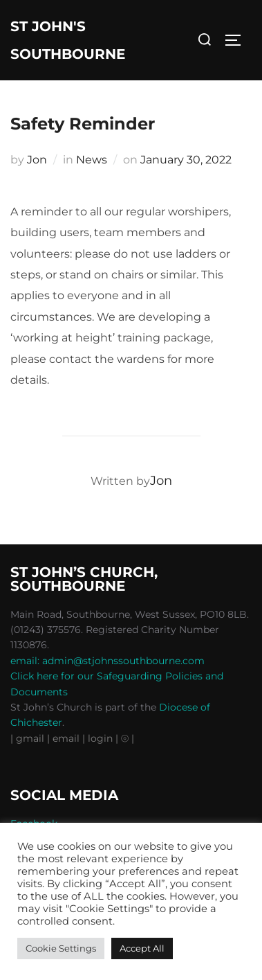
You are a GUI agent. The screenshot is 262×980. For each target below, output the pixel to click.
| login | (100, 738)
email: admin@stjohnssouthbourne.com (107, 661)
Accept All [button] (142, 948)
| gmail (29, 738)
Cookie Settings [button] (61, 948)
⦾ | (128, 738)
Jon (37, 160)
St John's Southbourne (68, 40)
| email (65, 738)
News (92, 160)
